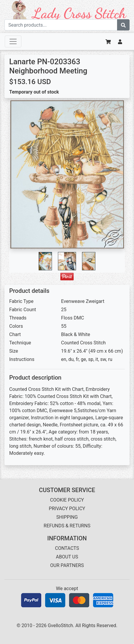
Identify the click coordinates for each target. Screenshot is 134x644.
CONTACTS (67, 548)
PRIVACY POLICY (67, 509)
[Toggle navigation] (13, 41)
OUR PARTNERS (67, 565)
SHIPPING (67, 517)
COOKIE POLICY (67, 500)
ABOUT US (67, 557)
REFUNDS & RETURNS (67, 526)
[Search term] (61, 25)
